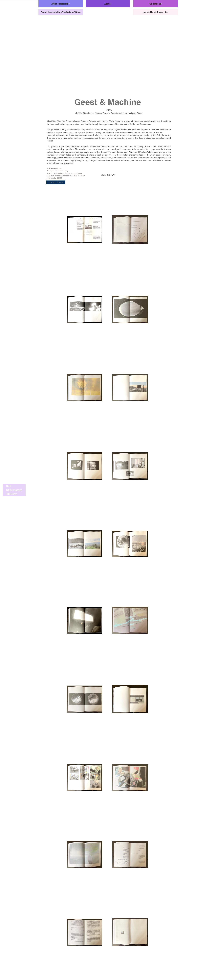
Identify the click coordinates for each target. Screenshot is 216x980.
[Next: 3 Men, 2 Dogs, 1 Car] (155, 12)
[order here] (56, 182)
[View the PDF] (108, 175)
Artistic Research (14, 490)
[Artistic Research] (61, 4)
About (9, 486)
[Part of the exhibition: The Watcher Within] (61, 12)
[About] (108, 4)
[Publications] (155, 4)
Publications (12, 494)
